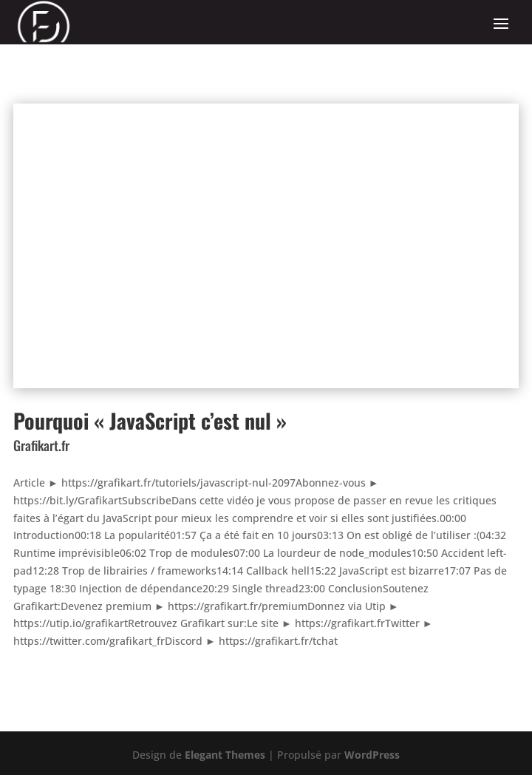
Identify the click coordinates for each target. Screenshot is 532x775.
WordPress (372, 755)
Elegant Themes (225, 755)
